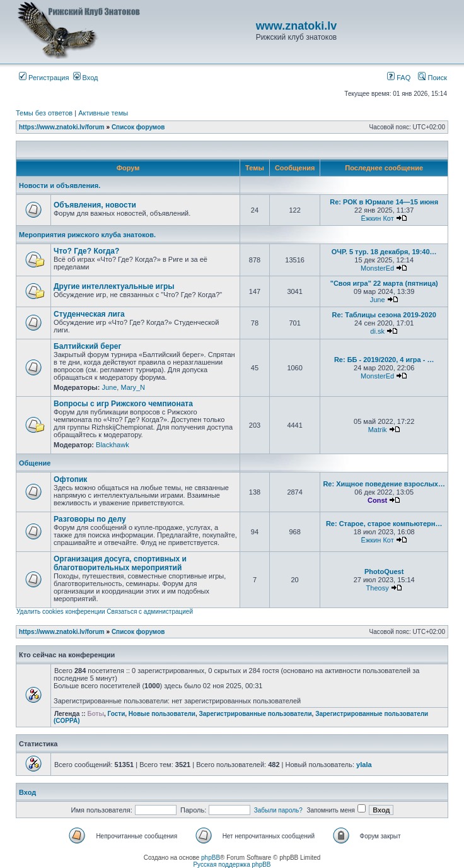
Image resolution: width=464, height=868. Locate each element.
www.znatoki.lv (296, 26)
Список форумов (138, 127)
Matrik (378, 430)
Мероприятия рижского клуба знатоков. (87, 235)
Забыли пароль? (278, 810)
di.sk (377, 331)
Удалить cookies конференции (61, 612)
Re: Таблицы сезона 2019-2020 (384, 315)
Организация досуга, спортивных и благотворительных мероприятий (120, 563)
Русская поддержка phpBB (232, 865)
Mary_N (133, 387)
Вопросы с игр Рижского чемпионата (123, 404)
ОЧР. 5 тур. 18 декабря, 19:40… (384, 252)
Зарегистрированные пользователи (256, 714)
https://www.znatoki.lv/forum (62, 127)
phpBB (211, 858)
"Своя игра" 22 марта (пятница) (384, 283)
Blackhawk (113, 445)
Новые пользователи (162, 714)
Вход (86, 78)
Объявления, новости (95, 205)
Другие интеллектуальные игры (114, 286)
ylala (364, 765)
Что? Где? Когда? (86, 251)
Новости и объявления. (60, 185)
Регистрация (44, 78)
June (378, 300)
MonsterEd (377, 268)
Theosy (378, 588)
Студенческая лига (89, 314)
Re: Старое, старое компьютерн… (384, 524)
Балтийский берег (87, 346)
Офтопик (70, 479)
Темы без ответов (44, 113)
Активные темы (103, 113)
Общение (35, 463)
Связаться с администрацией (150, 612)
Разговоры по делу (90, 519)
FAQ (399, 78)
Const (377, 500)
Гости (117, 714)
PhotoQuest (384, 572)
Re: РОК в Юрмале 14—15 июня (384, 202)
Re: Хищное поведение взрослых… (384, 484)
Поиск (432, 78)
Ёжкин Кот (378, 218)
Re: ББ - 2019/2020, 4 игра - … (384, 360)
